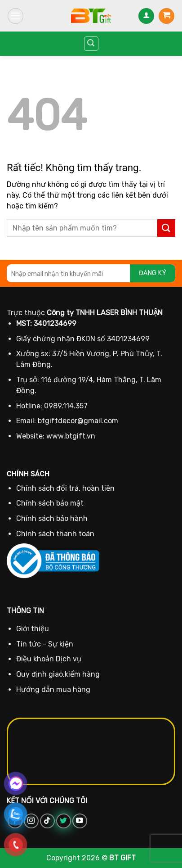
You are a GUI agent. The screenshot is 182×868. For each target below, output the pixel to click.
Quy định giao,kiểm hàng (58, 674)
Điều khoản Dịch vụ (49, 659)
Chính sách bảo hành (52, 518)
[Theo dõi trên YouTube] (80, 821)
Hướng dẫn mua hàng (53, 689)
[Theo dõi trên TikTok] (47, 821)
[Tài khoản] (146, 16)
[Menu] (16, 16)
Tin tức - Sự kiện (45, 644)
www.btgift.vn (71, 436)
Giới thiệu (33, 629)
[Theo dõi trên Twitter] (64, 821)
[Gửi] (166, 228)
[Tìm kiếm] (91, 44)
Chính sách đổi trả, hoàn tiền (65, 488)
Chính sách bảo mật (50, 503)
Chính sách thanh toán (55, 534)
